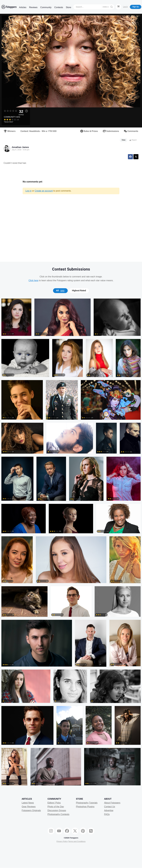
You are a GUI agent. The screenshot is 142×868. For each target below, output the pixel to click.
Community (46, 7)
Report (133, 140)
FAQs (107, 814)
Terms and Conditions (77, 841)
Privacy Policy (62, 841)
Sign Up (136, 7)
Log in (28, 191)
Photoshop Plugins (85, 807)
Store (69, 7)
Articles (23, 7)
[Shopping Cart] (118, 7)
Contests (59, 7)
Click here (33, 280)
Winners (10, 131)
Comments (131, 131)
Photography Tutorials (87, 803)
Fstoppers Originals (31, 810)
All (60, 291)
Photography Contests (58, 814)
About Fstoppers (112, 803)
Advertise (109, 810)
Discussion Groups (57, 810)
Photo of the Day (56, 807)
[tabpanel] (71, 544)
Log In (125, 7)
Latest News (28, 803)
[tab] (60, 291)
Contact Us (110, 807)
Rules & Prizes (89, 131)
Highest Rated (79, 291)
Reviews (33, 7)
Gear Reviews (29, 807)
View (124, 140)
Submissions (111, 131)
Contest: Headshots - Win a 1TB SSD (38, 131)
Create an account (44, 191)
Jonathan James (20, 147)
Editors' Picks (54, 803)
